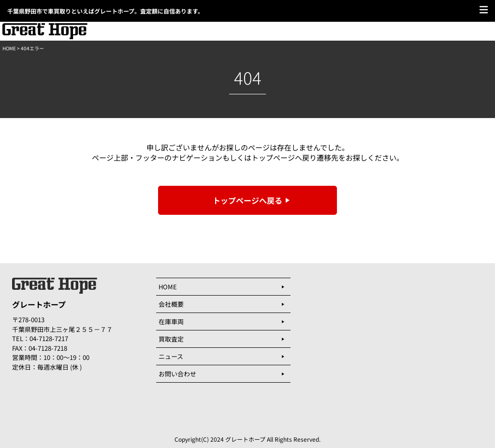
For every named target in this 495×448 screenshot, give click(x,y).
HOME (9, 48)
